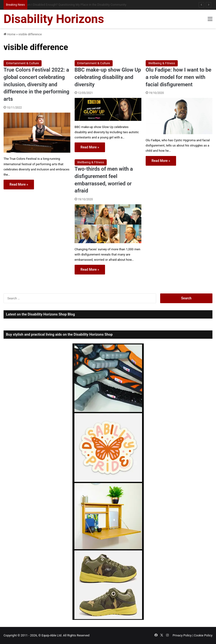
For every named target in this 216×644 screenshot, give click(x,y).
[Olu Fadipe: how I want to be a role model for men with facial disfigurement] (179, 116)
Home (10, 34)
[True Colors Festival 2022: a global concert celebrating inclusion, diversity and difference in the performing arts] (37, 133)
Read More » (19, 184)
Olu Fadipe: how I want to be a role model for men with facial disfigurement (179, 77)
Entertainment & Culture (23, 63)
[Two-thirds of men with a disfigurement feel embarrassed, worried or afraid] (108, 224)
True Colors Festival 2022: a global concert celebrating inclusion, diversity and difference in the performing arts (36, 84)
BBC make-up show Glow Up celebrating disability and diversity (108, 77)
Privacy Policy (182, 635)
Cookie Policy (203, 635)
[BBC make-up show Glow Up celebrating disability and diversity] (108, 109)
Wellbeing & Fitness (162, 63)
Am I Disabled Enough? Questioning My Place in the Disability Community (80, 5)
